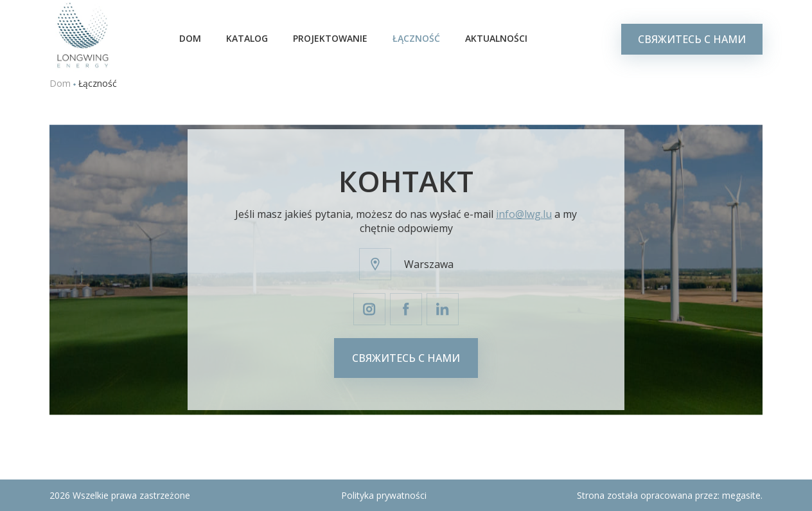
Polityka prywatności (384, 495)
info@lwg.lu (524, 214)
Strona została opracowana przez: (670, 495)
